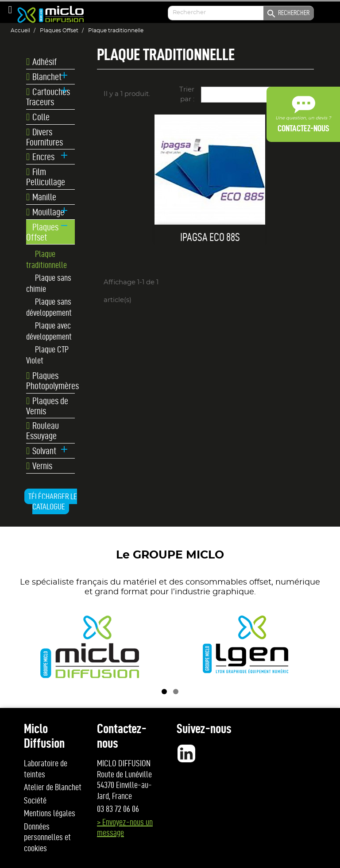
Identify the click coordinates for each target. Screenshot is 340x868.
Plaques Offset (42, 232)
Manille (41, 197)
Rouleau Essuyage (42, 431)
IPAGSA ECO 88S (210, 237)
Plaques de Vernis (47, 406)
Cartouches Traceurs (48, 97)
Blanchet (44, 77)
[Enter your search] (241, 13)
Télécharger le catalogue (53, 502)
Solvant (41, 451)
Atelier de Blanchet (53, 787)
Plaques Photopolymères (50, 381)
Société (35, 800)
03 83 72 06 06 (118, 809)
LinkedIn (186, 753)
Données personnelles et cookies (47, 837)
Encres (40, 157)
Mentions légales (50, 813)
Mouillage (45, 212)
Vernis (39, 466)
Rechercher (288, 14)
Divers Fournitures (44, 137)
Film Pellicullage (46, 177)
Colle (38, 117)
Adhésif (41, 62)
